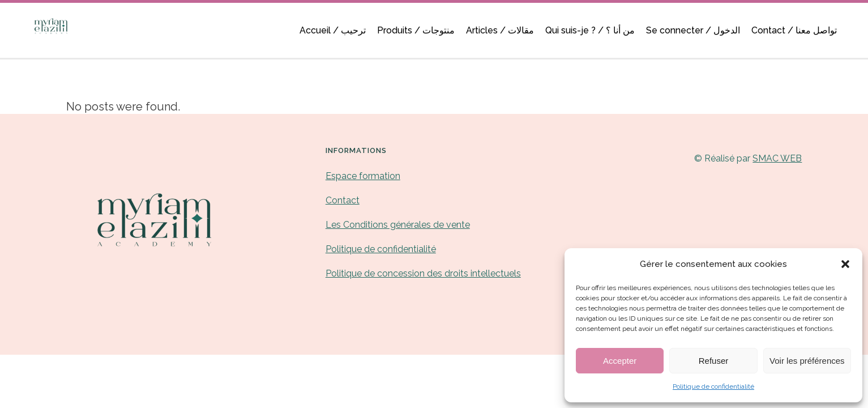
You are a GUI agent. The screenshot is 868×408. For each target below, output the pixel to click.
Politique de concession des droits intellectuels (423, 273)
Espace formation (363, 176)
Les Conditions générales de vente (398, 225)
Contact (343, 200)
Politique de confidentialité (713, 386)
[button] (845, 264)
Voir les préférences (807, 361)
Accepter (620, 361)
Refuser (714, 361)
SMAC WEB (777, 158)
